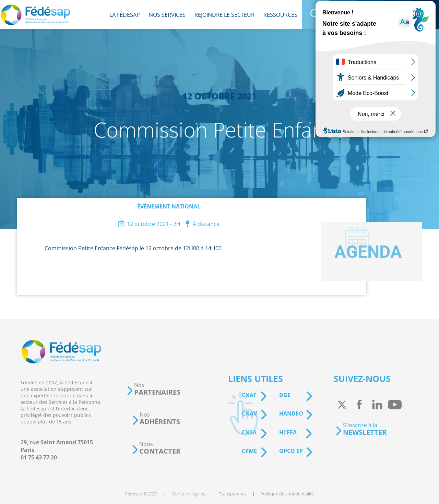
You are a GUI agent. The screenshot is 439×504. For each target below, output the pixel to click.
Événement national (169, 206)
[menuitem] (125, 15)
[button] (153, 389)
